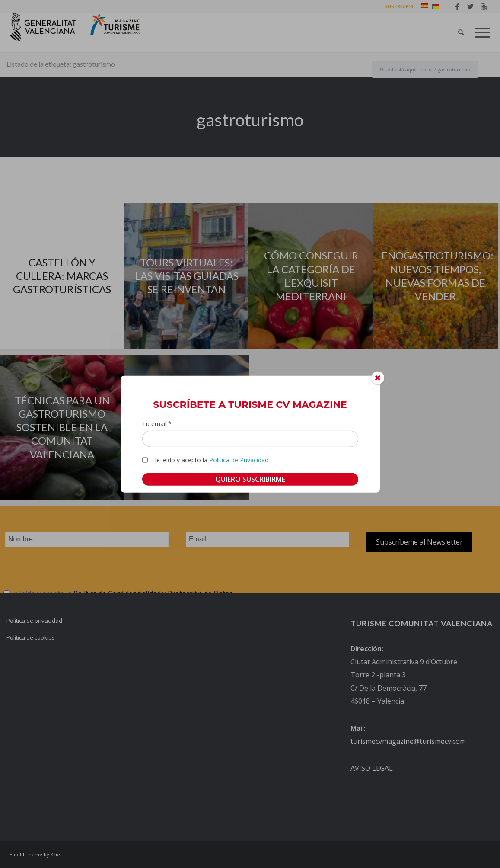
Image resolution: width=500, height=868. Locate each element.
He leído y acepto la (210, 460)
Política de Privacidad (239, 460)
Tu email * (157, 424)
